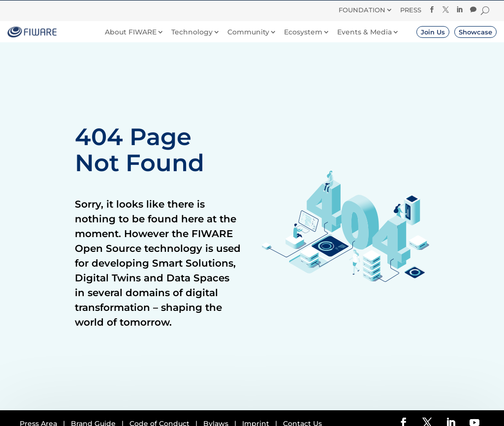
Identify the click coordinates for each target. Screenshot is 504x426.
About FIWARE (131, 32)
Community (248, 32)
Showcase (475, 32)
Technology (192, 32)
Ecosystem (303, 32)
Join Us (433, 32)
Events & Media (364, 32)
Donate (298, 9)
